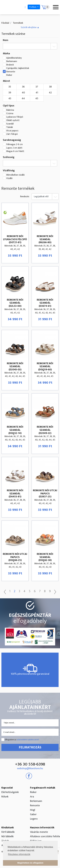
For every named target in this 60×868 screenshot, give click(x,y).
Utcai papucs (12, 131)
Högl (33, 810)
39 (10, 93)
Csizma (10, 114)
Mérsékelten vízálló (15, 175)
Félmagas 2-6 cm (14, 144)
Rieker (9, 75)
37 (37, 87)
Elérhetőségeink (10, 792)
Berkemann (12, 61)
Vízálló (9, 178)
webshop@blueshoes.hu (30, 768)
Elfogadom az (22, 740)
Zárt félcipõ (12, 134)
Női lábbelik (7, 836)
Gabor (33, 814)
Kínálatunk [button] (8, 828)
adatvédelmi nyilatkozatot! (28, 740)
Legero (34, 819)
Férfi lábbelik (8, 832)
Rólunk (5, 797)
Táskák (10, 127)
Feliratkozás (30, 747)
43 (10, 99)
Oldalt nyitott (13, 120)
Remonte (11, 72)
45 (37, 99)
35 (10, 87)
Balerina (10, 110)
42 (50, 93)
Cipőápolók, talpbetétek (18, 68)
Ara (32, 797)
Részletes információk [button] (19, 854)
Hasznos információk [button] (42, 828)
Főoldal (5, 23)
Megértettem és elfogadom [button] (30, 863)
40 (23, 93)
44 (23, 99)
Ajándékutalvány (14, 58)
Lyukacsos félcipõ (15, 117)
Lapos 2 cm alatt (14, 148)
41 (37, 93)
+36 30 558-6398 (30, 764)
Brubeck (10, 65)
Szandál (10, 124)
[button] (30, 27)
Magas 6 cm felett (15, 151)
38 (50, 87)
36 (23, 87)
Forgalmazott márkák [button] (43, 788)
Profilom (33, 7)
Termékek (18, 23)
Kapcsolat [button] (7, 788)
